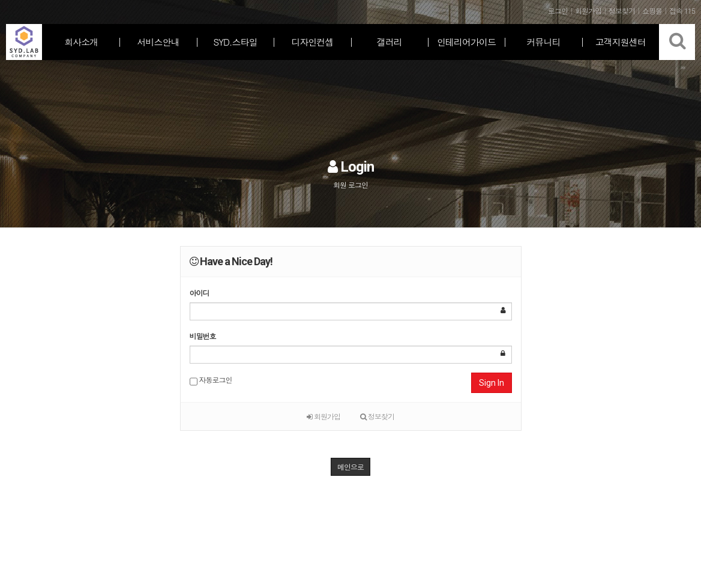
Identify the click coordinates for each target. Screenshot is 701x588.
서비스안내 (158, 42)
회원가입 (323, 416)
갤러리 (390, 42)
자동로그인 (211, 381)
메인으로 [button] (350, 466)
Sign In (492, 383)
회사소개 (81, 42)
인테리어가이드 (466, 42)
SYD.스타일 (235, 42)
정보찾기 (377, 416)
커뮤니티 (543, 42)
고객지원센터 (621, 42)
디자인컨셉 (312, 42)
